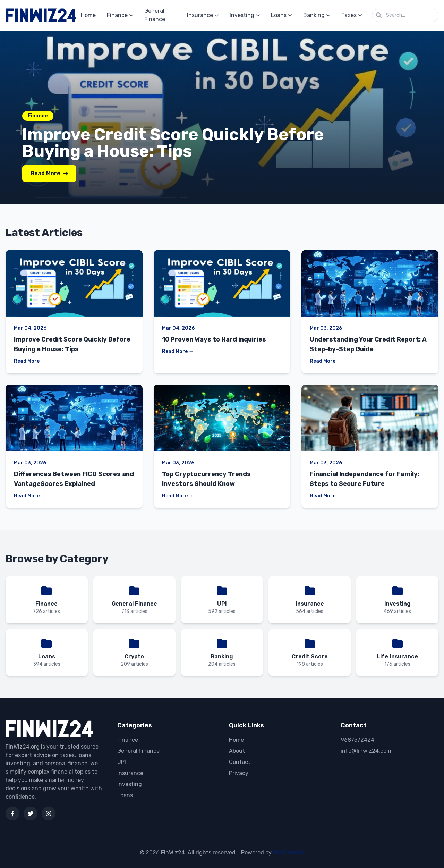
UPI (122, 762)
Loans (281, 15)
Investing (245, 15)
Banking (317, 15)
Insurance (203, 15)
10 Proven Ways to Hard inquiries (214, 339)
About (237, 751)
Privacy (239, 773)
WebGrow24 (289, 853)
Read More (49, 173)
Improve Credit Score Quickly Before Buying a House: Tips (173, 143)
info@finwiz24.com (366, 751)
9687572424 (357, 740)
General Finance (155, 15)
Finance (120, 15)
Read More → (30, 361)
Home (88, 15)
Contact (240, 762)
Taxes (352, 15)
